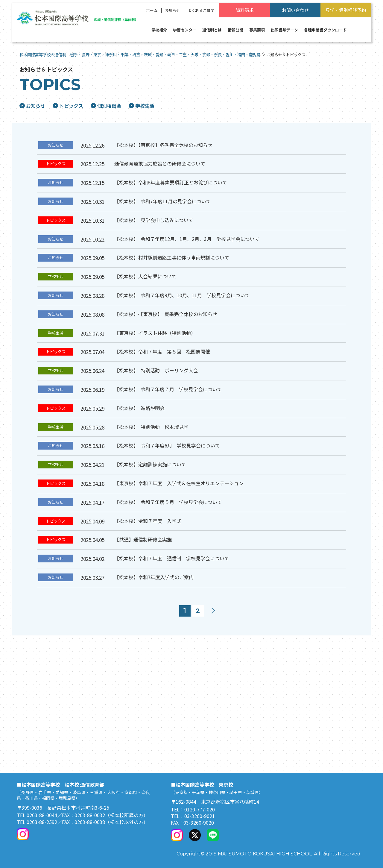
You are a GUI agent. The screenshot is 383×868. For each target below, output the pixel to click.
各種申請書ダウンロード (325, 30)
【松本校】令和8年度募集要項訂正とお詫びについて (171, 182)
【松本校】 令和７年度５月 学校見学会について (168, 502)
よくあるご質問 (201, 10)
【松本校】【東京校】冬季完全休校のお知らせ (163, 145)
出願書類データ (284, 30)
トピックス (68, 106)
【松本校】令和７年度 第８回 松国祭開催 (162, 351)
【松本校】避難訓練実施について (150, 464)
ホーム (152, 10)
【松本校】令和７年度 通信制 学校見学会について (172, 558)
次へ (213, 611)
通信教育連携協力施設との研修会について (160, 163)
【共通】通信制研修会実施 (143, 539)
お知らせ (172, 10)
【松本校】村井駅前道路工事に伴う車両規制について (172, 257)
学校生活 (142, 106)
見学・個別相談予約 (346, 10)
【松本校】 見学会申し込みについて (154, 220)
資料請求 (245, 10)
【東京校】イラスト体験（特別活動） (155, 333)
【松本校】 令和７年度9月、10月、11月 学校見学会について (182, 295)
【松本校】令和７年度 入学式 (148, 521)
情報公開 (235, 30)
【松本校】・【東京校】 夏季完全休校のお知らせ (166, 314)
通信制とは (212, 30)
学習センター (185, 30)
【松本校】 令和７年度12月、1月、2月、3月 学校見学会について (187, 239)
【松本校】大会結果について (145, 276)
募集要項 (257, 30)
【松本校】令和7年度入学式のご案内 (154, 577)
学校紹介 (159, 30)
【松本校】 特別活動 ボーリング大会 (156, 370)
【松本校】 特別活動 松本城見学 (151, 427)
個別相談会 (106, 106)
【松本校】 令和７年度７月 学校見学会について (168, 389)
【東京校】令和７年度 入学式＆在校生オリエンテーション (179, 483)
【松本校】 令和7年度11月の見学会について (163, 201)
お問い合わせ (295, 10)
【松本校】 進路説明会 (139, 408)
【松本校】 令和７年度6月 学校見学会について (167, 445)
